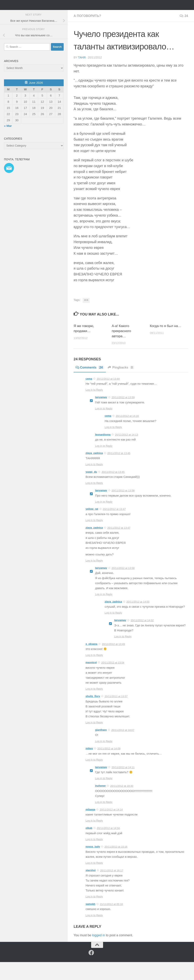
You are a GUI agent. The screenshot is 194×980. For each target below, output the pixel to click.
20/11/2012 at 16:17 (112, 888)
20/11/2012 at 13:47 (114, 527)
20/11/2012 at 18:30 (122, 804)
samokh (90, 922)
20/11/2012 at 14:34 (108, 846)
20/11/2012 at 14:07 (123, 748)
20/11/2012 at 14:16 (127, 434)
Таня (82, 75)
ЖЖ (86, 318)
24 (184, 34)
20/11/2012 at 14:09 (109, 767)
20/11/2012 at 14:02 (142, 638)
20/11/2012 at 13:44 (108, 397)
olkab (89, 846)
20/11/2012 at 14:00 (138, 620)
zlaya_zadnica (94, 471)
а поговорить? (87, 34)
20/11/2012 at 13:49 (113, 662)
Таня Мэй (25, 14)
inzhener (100, 804)
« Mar (8, 144)
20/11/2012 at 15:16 (116, 865)
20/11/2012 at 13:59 (123, 415)
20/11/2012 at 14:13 (127, 453)
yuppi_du (91, 490)
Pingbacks (121, 385)
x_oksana (91, 662)
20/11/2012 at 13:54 (113, 681)
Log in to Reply (94, 408)
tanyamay (101, 415)
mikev (89, 766)
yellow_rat (92, 527)
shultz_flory (93, 714)
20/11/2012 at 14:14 (111, 828)
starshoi (91, 888)
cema (89, 397)
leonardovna (103, 452)
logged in (99, 953)
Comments (90, 385)
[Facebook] (91, 971)
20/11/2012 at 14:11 (123, 785)
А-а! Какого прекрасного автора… (121, 349)
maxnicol (91, 680)
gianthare (101, 748)
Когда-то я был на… (166, 344)
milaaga (90, 827)
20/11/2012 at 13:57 (116, 714)
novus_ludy (93, 864)
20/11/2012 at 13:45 (119, 471)
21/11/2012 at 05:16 (111, 922)
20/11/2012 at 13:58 (123, 508)
